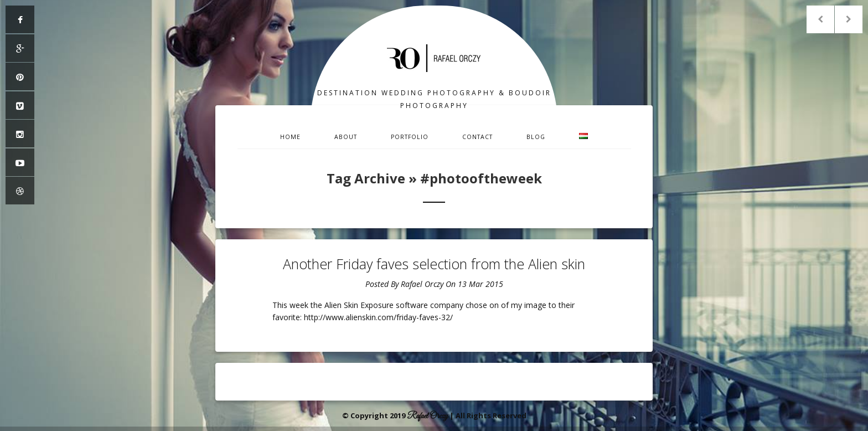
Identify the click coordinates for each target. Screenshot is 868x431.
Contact (477, 137)
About (346, 137)
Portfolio (410, 137)
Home (290, 137)
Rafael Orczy (422, 284)
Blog (536, 137)
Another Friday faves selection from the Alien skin (434, 264)
